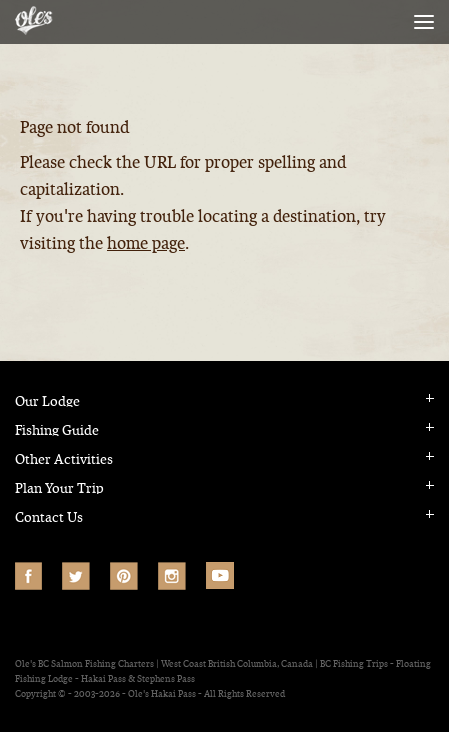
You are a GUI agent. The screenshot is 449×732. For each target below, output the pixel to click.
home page (146, 243)
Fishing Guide (57, 430)
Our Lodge (47, 401)
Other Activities (64, 459)
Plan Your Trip (59, 488)
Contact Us (49, 517)
